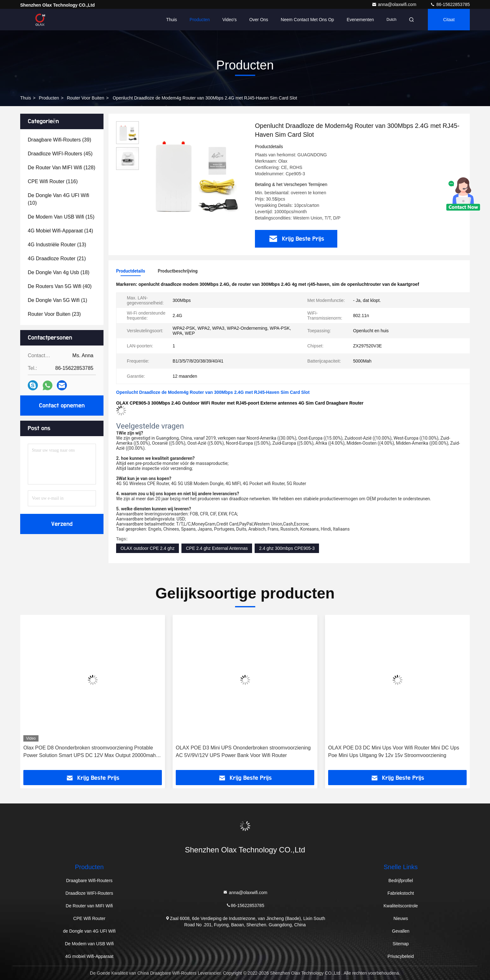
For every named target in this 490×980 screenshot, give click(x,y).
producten (49, 98)
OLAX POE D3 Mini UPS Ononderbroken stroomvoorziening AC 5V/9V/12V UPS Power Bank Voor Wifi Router (243, 752)
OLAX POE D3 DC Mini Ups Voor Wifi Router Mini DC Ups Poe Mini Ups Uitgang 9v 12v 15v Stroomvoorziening (394, 752)
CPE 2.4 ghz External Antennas (217, 548)
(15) (61, 217)
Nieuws (401, 918)
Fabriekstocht (401, 893)
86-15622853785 (450, 4)
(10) (58, 199)
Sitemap (401, 944)
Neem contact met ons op (307, 20)
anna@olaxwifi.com (395, 4)
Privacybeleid (401, 956)
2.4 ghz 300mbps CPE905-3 (287, 548)
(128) (62, 168)
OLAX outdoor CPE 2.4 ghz (148, 548)
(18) (59, 272)
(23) (54, 314)
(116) (53, 181)
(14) (60, 231)
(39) (59, 140)
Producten (200, 20)
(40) (60, 286)
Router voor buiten (86, 98)
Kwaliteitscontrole (401, 906)
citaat (449, 20)
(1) (57, 300)
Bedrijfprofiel (401, 881)
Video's (230, 20)
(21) (57, 259)
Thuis (172, 20)
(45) (60, 154)
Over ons (259, 20)
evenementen (360, 20)
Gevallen (401, 931)
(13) (57, 245)
